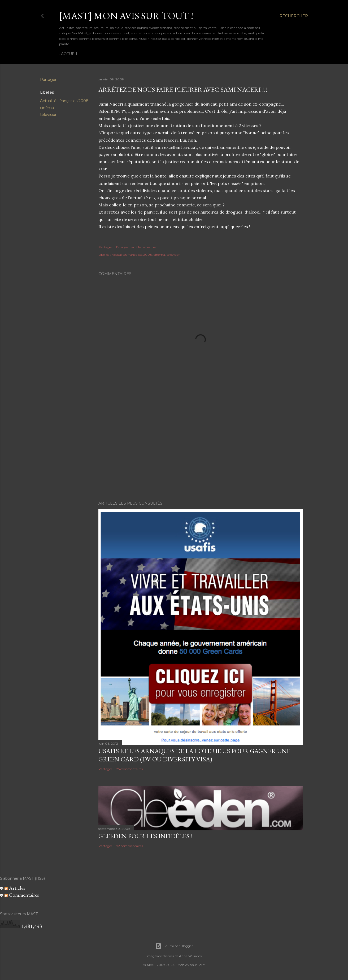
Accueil (70, 54)
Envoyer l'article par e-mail (137, 247)
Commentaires (22, 895)
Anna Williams (190, 956)
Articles (15, 888)
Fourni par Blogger (174, 946)
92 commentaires (130, 846)
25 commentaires (129, 769)
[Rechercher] (294, 16)
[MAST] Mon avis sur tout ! (126, 16)
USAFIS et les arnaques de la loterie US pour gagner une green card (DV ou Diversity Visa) (194, 755)
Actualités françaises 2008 (64, 101)
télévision (49, 115)
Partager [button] (48, 80)
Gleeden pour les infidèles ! (145, 836)
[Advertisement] (201, 450)
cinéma (47, 108)
